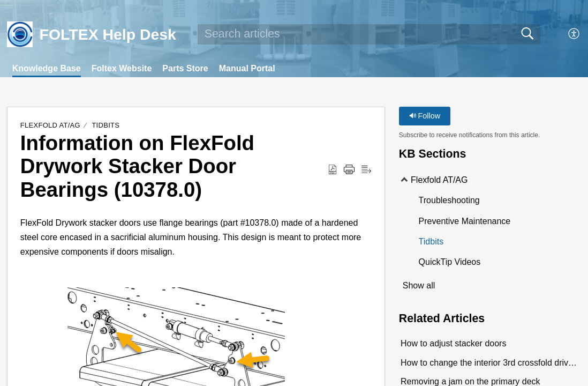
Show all (419, 285)
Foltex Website (122, 68)
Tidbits (105, 125)
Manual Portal (247, 68)
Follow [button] (425, 116)
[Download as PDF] (333, 170)
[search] (369, 34)
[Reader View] (366, 170)
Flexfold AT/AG (50, 125)
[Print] (349, 170)
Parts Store (185, 68)
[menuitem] (574, 34)
